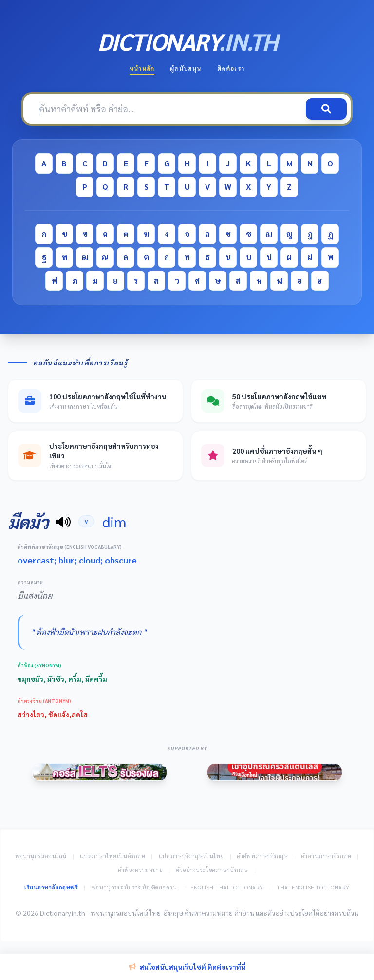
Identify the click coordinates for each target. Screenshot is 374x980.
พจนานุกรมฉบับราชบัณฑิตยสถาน (134, 887)
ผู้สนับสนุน (186, 68)
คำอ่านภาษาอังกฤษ (326, 856)
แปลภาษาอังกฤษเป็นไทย (191, 856)
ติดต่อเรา (231, 68)
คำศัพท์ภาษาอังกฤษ (262, 856)
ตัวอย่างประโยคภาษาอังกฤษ (212, 870)
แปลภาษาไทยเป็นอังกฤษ (112, 856)
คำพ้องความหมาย (141, 870)
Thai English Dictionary (313, 887)
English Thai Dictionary (227, 887)
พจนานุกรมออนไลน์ (41, 856)
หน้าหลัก (142, 68)
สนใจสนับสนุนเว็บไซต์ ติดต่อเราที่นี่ (187, 967)
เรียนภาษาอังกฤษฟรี (51, 887)
